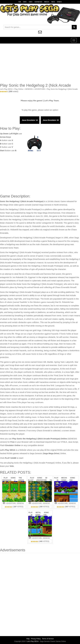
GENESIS (38, 2)
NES (53, 2)
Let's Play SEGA (6, 89)
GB (20, 2)
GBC (25, 2)
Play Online (19, 89)
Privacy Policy (36, 639)
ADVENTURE (40, 89)
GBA (31, 2)
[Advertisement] (40, 63)
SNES (59, 2)
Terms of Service (48, 639)
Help (28, 639)
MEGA (47, 2)
